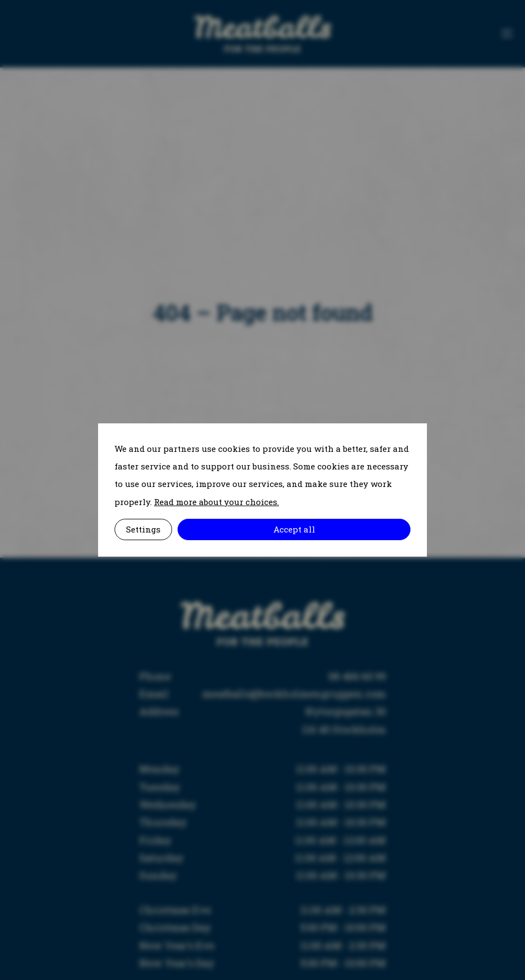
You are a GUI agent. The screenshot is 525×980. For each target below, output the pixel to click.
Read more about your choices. (216, 502)
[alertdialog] (262, 490)
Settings (143, 529)
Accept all (294, 529)
